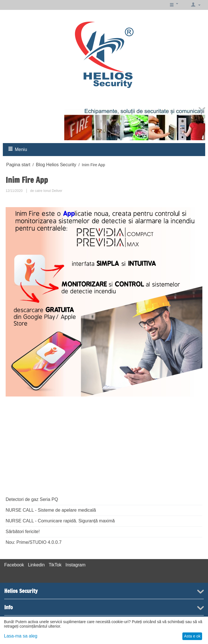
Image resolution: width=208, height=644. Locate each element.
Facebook (14, 565)
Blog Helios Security (56, 165)
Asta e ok (192, 636)
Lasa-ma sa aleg (21, 636)
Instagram (75, 565)
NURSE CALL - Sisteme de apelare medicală (51, 510)
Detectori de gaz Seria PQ (32, 499)
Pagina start (18, 165)
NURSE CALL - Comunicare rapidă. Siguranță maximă (60, 521)
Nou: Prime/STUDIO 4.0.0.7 (34, 542)
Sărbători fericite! (23, 532)
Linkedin (36, 565)
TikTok (55, 565)
